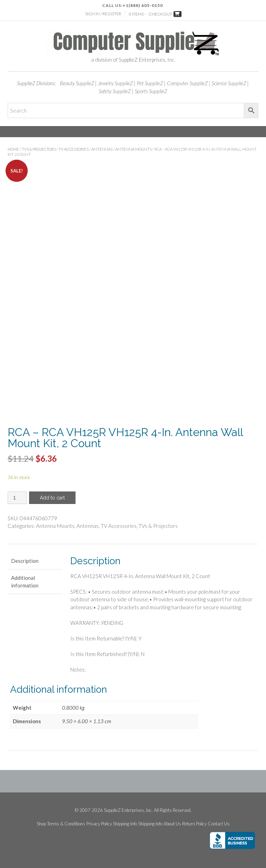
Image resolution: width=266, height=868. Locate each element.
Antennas (102, 149)
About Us (172, 824)
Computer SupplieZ (187, 83)
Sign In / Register (103, 14)
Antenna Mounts (134, 149)
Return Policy (194, 824)
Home (13, 149)
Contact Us (219, 824)
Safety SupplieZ (115, 91)
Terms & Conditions (66, 824)
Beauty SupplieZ (77, 83)
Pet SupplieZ (150, 83)
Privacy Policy (99, 824)
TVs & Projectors (39, 149)
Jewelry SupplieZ (116, 83)
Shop (41, 824)
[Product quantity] (17, 498)
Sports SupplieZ (151, 91)
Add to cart (52, 498)
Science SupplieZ (229, 83)
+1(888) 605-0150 (143, 5)
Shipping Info (125, 824)
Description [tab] (25, 561)
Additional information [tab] (25, 582)
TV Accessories (74, 149)
